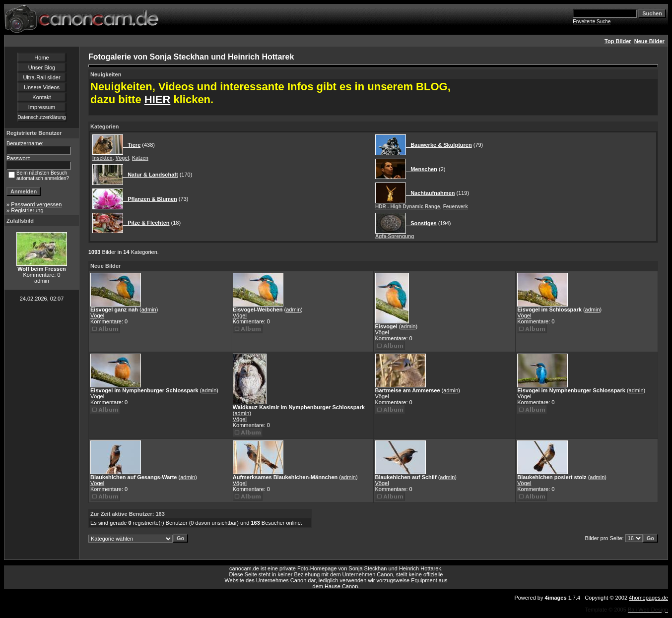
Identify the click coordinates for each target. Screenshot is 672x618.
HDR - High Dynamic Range (408, 207)
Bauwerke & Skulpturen (439, 145)
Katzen (140, 158)
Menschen (422, 169)
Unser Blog (42, 67)
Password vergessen (36, 204)
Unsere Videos (42, 87)
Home (41, 58)
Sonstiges (421, 223)
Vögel (122, 158)
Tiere (132, 145)
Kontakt (41, 97)
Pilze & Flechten (146, 223)
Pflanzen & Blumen (150, 199)
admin (149, 309)
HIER (158, 99)
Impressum (42, 107)
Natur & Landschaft (151, 175)
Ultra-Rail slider (41, 77)
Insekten (102, 158)
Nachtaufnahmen (430, 193)
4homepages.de (648, 598)
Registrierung (27, 210)
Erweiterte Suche (592, 22)
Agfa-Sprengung (395, 236)
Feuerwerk (456, 207)
